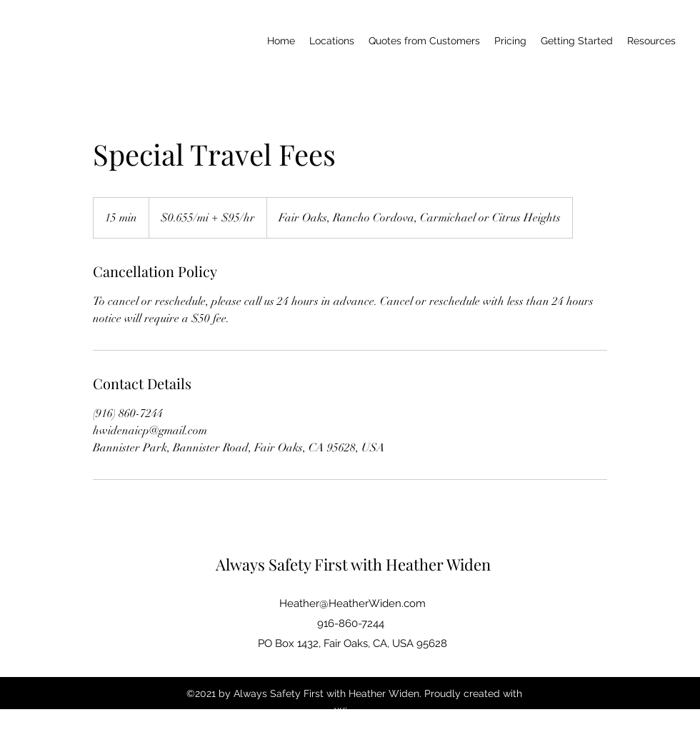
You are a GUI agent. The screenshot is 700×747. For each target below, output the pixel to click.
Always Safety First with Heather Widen (353, 564)
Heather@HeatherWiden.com (352, 603)
